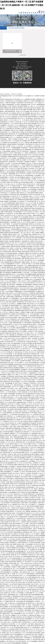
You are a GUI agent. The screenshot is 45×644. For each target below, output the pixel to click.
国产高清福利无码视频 (16, 532)
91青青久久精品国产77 (10, 546)
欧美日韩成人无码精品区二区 (22, 539)
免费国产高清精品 (26, 262)
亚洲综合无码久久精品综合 (38, 589)
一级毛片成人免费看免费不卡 (29, 186)
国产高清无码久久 (6, 165)
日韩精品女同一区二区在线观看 (10, 621)
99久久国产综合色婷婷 (21, 641)
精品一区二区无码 (33, 470)
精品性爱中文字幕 (38, 364)
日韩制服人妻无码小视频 (29, 208)
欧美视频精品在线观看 (14, 371)
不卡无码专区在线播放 (20, 390)
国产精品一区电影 (4, 510)
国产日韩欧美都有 (35, 276)
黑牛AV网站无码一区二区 (30, 260)
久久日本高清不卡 (26, 498)
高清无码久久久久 (23, 193)
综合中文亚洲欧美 (33, 392)
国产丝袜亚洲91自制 (38, 132)
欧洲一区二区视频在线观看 (6, 477)
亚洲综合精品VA (23, 189)
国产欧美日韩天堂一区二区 (30, 513)
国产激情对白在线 (6, 382)
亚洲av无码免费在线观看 (18, 551)
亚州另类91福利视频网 (8, 432)
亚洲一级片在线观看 (12, 345)
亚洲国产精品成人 (10, 397)
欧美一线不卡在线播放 (11, 113)
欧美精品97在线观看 (15, 160)
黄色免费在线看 (35, 425)
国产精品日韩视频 (37, 617)
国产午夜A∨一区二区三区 (9, 461)
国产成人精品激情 (29, 132)
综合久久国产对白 (25, 598)
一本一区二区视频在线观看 (37, 349)
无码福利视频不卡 (20, 136)
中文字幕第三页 (30, 375)
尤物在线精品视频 (11, 595)
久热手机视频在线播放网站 (21, 286)
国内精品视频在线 (14, 269)
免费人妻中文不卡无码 (22, 586)
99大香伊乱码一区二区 (23, 201)
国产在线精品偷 (37, 633)
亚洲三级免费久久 (10, 479)
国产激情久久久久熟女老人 (33, 212)
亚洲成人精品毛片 (20, 638)
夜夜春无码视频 (23, 219)
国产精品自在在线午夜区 (10, 191)
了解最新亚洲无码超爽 (29, 499)
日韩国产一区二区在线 (26, 605)
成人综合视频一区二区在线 (26, 160)
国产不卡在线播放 (22, 331)
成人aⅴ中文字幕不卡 (28, 245)
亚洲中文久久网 (15, 491)
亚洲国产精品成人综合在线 (27, 536)
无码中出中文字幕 (4, 591)
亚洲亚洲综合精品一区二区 (26, 319)
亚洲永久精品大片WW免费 (10, 534)
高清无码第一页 (35, 305)
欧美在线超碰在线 (33, 503)
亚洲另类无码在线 (7, 227)
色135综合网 (24, 229)
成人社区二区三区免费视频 (17, 515)
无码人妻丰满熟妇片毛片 (19, 267)
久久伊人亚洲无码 (7, 278)
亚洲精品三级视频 (38, 375)
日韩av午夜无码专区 (11, 285)
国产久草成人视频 (18, 255)
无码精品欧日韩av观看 (6, 631)
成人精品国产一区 (28, 640)
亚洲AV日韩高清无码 (26, 318)
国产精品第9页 (6, 563)
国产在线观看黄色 (16, 477)
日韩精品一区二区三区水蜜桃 (9, 328)
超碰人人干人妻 (14, 388)
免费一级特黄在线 (24, 572)
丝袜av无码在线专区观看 (14, 347)
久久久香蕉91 (11, 122)
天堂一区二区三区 (25, 240)
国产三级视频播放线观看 (32, 290)
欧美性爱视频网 (28, 619)
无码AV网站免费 (5, 525)
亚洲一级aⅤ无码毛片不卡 (35, 111)
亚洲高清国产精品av (19, 636)
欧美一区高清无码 (5, 423)
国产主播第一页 (19, 489)
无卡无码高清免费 (21, 484)
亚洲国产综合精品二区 (7, 453)
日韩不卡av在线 (19, 110)
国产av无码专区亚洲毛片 (33, 328)
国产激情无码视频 (8, 356)
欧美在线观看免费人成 (18, 634)
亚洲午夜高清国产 (4, 492)
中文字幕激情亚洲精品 (16, 343)
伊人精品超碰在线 (28, 130)
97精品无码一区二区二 (9, 439)
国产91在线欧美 (5, 207)
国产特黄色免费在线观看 (12, 118)
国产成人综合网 (21, 582)
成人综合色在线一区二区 (39, 194)
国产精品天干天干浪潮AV (36, 498)
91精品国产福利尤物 (6, 555)
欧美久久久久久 (37, 532)
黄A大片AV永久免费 (6, 532)
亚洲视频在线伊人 (33, 153)
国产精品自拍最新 (17, 259)
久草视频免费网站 (15, 298)
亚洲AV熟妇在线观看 (21, 194)
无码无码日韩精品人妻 (7, 208)
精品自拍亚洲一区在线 (34, 411)
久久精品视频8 (21, 253)
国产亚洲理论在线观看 (39, 293)
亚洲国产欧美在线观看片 (23, 399)
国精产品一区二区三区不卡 (10, 449)
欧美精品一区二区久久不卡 (6, 219)
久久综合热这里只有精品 (33, 122)
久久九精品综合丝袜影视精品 (9, 600)
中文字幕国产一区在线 (33, 567)
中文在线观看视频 (20, 158)
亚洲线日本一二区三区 (23, 363)
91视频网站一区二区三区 (16, 615)
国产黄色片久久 (3, 550)
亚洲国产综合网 (5, 293)
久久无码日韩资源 (14, 414)
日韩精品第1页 (26, 383)
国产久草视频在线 (5, 433)
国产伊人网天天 (3, 595)
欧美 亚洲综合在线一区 (16, 165)
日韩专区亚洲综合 (23, 371)
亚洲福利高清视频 (22, 269)
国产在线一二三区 (4, 392)
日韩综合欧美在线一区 (10, 101)
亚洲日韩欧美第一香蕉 (22, 103)
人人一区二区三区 (36, 428)
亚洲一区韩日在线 (24, 421)
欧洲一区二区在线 (6, 373)
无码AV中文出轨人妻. (13, 582)
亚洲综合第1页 (33, 151)
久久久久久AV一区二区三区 (31, 340)
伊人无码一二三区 (15, 146)
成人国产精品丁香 (11, 245)
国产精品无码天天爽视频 (17, 108)
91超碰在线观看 (12, 174)
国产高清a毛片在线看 (37, 480)
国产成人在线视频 (11, 314)
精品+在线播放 (8, 456)
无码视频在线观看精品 (9, 200)
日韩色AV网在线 (33, 524)
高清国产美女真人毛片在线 (36, 252)
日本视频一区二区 (5, 188)
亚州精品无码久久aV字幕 (5, 300)
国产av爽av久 (4, 380)
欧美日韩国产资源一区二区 (34, 201)
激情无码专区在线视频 (27, 560)
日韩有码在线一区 (15, 117)
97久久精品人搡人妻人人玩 (35, 591)
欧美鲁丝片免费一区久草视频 (38, 557)
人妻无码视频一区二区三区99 (36, 191)
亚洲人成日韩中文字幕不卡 (30, 302)
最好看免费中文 (25, 643)
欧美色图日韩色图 (18, 271)
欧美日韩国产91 (38, 156)
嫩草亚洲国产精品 (41, 274)
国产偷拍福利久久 (25, 148)
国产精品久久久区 (22, 570)
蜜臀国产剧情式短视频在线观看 (32, 267)
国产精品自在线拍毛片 (25, 378)
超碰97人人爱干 (5, 169)
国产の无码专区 (30, 194)
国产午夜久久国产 (37, 600)
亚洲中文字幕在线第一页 (14, 435)
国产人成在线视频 (10, 335)
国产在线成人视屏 (28, 238)
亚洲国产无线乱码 (9, 601)
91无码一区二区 (24, 181)
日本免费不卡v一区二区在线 (30, 278)
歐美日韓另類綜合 (18, 498)
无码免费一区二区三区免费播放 (37, 409)
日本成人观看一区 (6, 160)
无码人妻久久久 (41, 298)
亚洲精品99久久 (6, 480)
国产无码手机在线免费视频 (34, 539)
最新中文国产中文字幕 (6, 141)
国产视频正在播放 (30, 394)
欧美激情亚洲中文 (25, 531)
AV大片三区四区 (32, 388)
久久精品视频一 (34, 205)
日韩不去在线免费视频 (16, 614)
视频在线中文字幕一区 (37, 577)
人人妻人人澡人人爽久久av (25, 233)
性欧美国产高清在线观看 (14, 501)
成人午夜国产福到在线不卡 (16, 198)
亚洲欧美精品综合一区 (19, 297)
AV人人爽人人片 (32, 106)
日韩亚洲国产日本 (26, 241)
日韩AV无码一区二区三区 (33, 181)
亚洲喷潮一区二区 (23, 387)
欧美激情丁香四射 (31, 548)
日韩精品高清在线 (13, 525)
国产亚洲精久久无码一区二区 (29, 629)
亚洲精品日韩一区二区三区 (16, 459)
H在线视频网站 (19, 285)
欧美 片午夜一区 (25, 505)
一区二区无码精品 (16, 141)
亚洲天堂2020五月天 (31, 184)
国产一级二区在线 (20, 418)
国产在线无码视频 (38, 551)
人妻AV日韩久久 (34, 262)
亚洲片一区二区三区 (22, 222)
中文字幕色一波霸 (8, 544)
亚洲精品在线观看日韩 (16, 229)
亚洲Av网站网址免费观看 (33, 193)
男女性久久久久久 (21, 118)
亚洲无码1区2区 (19, 440)
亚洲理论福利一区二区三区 (31, 475)
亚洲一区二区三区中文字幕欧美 (18, 338)
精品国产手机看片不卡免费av (29, 214)
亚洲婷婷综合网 (40, 182)
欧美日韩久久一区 (4, 127)
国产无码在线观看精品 (26, 220)
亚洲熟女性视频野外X (6, 378)
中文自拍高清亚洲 (23, 435)
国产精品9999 (15, 570)
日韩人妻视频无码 (15, 300)
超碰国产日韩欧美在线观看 (16, 409)
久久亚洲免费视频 (40, 260)
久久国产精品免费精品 (10, 172)
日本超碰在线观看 (36, 323)
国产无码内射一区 (40, 390)
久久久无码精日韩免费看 (26, 557)
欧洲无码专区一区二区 (20, 633)
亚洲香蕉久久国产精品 (31, 390)
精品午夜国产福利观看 (23, 106)
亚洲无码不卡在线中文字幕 (38, 160)
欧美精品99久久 (31, 596)
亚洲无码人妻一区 (33, 217)
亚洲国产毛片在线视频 (28, 110)
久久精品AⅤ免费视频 (5, 262)
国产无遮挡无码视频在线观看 (32, 492)
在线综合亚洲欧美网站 (39, 288)
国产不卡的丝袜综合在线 (15, 220)
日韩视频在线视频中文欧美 (13, 156)
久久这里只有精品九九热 (7, 569)
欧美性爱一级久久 (14, 423)
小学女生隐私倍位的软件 (15, 503)
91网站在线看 (13, 617)
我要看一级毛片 (39, 127)
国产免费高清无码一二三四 (6, 605)
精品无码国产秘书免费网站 (15, 359)
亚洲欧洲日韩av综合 (25, 188)
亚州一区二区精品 (17, 527)
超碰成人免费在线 (6, 246)
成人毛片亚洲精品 (33, 413)
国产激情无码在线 (26, 454)
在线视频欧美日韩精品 (26, 425)
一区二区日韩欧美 (25, 120)
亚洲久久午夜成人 (12, 591)
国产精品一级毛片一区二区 (17, 349)
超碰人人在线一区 (11, 184)
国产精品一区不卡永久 (31, 104)
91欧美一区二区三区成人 (19, 260)
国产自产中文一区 (28, 627)
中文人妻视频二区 (27, 515)
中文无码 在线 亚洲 (26, 283)
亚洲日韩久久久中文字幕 (8, 153)
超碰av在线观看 (15, 250)
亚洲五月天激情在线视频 (38, 248)
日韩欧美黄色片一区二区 (28, 137)
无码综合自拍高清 (31, 243)
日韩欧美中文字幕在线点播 (6, 99)
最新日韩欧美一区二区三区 (36, 440)
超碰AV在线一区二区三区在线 (23, 333)
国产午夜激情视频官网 (29, 601)
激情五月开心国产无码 (24, 491)
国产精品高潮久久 (30, 118)
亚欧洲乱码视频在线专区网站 (10, 266)
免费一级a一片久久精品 (31, 163)
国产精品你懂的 (7, 596)
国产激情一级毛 (36, 129)
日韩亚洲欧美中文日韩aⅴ (36, 511)
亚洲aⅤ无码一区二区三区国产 (36, 169)
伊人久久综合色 (38, 222)
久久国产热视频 (3, 205)
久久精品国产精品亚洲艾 (7, 155)
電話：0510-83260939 (22, 64)
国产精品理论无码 (4, 407)
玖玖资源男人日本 (35, 253)
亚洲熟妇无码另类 (24, 501)
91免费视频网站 (40, 491)
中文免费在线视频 (31, 382)
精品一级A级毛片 (12, 593)
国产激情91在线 (26, 622)
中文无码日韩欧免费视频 (24, 510)
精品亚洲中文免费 (29, 311)
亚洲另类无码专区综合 (20, 442)
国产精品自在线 (13, 194)
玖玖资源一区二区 (9, 385)
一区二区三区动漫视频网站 (32, 641)
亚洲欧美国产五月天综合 (18, 208)
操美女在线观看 (13, 563)
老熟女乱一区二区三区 (15, 179)
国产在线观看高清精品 (10, 203)
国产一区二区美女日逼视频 (36, 558)
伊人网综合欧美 (35, 385)
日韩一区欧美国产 (29, 129)
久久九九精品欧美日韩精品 (37, 220)
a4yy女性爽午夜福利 (10, 553)
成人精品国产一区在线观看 (31, 338)
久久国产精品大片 (36, 607)
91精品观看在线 (10, 260)
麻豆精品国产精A (20, 499)
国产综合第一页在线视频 (25, 205)
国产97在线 (11, 350)
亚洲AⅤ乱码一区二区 (38, 337)
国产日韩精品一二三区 (22, 139)
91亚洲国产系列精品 (17, 155)
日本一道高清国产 (8, 527)
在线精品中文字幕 (34, 241)
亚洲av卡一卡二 (23, 576)
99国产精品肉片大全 (30, 144)
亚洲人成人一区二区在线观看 (31, 453)
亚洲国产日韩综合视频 (25, 179)
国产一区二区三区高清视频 (19, 569)
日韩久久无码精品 (40, 555)
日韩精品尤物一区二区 (16, 555)
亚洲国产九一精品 (30, 177)
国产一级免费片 (3, 411)
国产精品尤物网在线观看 (29, 292)
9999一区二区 (19, 345)
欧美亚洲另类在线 (36, 172)
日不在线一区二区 (26, 191)
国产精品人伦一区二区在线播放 (28, 550)
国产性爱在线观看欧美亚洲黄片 (14, 337)
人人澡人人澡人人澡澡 (6, 175)
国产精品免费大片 (4, 106)
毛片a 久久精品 (23, 444)
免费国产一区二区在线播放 (23, 279)
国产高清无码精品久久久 (26, 433)
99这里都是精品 (39, 99)
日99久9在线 (18, 485)
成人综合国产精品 (17, 413)
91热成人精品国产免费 (28, 108)
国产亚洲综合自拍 (6, 307)
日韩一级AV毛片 (16, 473)
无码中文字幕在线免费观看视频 (13, 369)
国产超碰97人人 (34, 324)
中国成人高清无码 (12, 402)
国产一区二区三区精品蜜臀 (22, 196)
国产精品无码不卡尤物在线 (28, 198)
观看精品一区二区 (15, 326)
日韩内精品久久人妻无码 (26, 428)
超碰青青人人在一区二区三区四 (32, 427)
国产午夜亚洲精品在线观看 (19, 487)
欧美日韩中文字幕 (23, 596)
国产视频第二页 (17, 565)
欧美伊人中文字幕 (30, 167)
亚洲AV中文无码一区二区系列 (15, 215)
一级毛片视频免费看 (23, 307)
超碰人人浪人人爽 (39, 570)
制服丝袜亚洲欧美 (31, 574)
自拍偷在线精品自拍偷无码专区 (10, 279)
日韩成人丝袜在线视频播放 (19, 458)
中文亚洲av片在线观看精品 (13, 290)
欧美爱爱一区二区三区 (17, 283)
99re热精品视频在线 (10, 104)
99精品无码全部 (41, 466)
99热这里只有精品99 (19, 376)
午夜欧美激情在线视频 (36, 515)
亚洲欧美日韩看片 (26, 409)
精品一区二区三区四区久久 (10, 304)
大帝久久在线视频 (12, 158)
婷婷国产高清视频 (20, 236)
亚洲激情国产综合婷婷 (39, 506)
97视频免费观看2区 (20, 546)
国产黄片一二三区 (33, 614)
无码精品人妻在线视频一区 (25, 321)
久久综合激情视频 (15, 596)
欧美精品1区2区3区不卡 (25, 170)
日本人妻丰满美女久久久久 (18, 99)
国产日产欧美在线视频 (23, 217)
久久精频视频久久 (28, 385)
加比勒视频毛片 (24, 369)
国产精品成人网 (40, 423)
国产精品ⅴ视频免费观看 (9, 463)
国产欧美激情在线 (19, 101)
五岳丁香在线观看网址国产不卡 (13, 447)
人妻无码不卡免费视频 (13, 167)
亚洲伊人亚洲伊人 (33, 468)
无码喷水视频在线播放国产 (24, 115)
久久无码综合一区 (39, 141)
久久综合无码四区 (41, 407)
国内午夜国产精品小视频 (38, 640)
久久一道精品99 (25, 153)
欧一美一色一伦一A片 (20, 475)
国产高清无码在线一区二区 (31, 158)
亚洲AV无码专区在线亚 (14, 576)
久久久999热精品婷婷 (27, 401)
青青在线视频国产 (22, 163)
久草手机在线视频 (19, 513)
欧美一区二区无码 (5, 444)
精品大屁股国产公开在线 (7, 524)
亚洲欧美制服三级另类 (21, 402)
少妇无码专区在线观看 (8, 470)
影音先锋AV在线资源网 (31, 124)
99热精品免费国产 (40, 508)
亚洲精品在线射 (9, 428)
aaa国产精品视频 (29, 569)
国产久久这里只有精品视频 (38, 130)
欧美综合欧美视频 (26, 584)
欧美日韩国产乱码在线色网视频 (29, 271)
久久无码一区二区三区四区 (15, 169)
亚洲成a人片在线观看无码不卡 (21, 461)
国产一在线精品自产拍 (8, 214)
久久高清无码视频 (6, 567)
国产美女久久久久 (27, 349)
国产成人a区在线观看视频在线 (13, 189)
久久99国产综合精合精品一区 (23, 392)
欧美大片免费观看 (34, 378)
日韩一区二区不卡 (40, 487)
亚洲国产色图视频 (8, 212)
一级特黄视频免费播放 (16, 148)
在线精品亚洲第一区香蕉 (13, 331)
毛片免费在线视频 (28, 593)
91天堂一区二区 (8, 186)
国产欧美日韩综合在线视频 (26, 456)
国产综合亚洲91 (39, 295)
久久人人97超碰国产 (40, 214)
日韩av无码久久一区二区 (13, 125)
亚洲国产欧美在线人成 (10, 440)
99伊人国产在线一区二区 (32, 304)
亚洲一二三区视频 (11, 508)
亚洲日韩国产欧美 (15, 378)
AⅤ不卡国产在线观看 (11, 226)
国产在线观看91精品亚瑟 (12, 253)
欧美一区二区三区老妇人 (27, 215)
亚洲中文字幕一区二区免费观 (14, 404)
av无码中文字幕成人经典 (14, 207)
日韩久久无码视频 (35, 233)
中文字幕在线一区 (37, 246)
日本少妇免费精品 (20, 593)
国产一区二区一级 (25, 359)
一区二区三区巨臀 (14, 124)
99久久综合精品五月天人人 (30, 508)
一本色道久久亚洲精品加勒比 (37, 227)
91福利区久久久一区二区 (30, 534)
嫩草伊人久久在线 (6, 388)
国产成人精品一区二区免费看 (27, 293)
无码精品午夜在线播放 (19, 439)
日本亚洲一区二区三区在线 (14, 557)
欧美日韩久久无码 (33, 259)
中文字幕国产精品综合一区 (14, 181)
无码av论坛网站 (37, 146)
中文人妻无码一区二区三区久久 (30, 255)
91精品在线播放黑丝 (28, 357)
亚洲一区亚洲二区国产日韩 (7, 487)
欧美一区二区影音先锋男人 (23, 525)
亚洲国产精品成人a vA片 (12, 511)
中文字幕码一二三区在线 (20, 264)
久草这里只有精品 (24, 447)
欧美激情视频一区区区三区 (37, 433)
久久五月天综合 (7, 326)
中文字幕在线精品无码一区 (27, 527)
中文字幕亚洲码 (8, 491)
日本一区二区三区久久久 (21, 574)
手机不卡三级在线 (21, 492)
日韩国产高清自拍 (20, 427)
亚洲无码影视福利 (39, 243)
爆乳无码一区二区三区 (26, 485)
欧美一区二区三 (12, 489)
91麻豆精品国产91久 (13, 162)
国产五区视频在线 (23, 127)
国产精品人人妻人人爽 (30, 297)
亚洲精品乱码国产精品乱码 (32, 342)
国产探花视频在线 (21, 177)
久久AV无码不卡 (34, 622)
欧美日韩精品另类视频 (37, 636)
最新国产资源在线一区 (15, 444)
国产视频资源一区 (10, 352)
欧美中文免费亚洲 (4, 368)
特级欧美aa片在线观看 (17, 252)
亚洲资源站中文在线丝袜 (38, 285)
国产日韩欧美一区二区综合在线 (32, 562)
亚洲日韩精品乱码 (10, 129)
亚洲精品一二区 (33, 182)
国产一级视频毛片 (30, 125)
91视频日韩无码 (22, 125)
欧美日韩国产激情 (27, 324)
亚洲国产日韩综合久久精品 (18, 544)
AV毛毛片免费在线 (9, 292)
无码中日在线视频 (33, 363)
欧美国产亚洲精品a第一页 (33, 117)
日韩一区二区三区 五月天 (8, 494)
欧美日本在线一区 (27, 489)
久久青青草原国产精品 (20, 603)
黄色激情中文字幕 (37, 439)
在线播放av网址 (38, 624)
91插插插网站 (23, 257)
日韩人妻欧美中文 (28, 335)
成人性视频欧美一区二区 (34, 461)
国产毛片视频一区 (25, 169)
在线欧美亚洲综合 (25, 413)
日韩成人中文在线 (6, 343)
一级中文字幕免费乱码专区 (27, 165)
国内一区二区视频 (41, 363)
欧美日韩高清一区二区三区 (36, 115)
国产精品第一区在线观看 (9, 241)
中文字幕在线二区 (20, 612)
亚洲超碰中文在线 (7, 108)
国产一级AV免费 (19, 245)
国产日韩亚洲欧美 (41, 217)
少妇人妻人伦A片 (32, 352)
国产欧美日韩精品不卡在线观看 (28, 295)
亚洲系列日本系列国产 (18, 401)
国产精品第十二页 (17, 598)
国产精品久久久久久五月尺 (22, 468)
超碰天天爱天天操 (7, 283)
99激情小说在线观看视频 (23, 423)
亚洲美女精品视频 (16, 558)
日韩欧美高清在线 (36, 321)
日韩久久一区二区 (34, 333)
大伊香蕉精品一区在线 (33, 517)
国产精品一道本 (14, 177)
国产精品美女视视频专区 (13, 541)
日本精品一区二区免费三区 (6, 295)
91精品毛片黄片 (3, 508)
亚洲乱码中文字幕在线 (14, 312)
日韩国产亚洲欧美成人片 (23, 543)
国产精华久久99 (38, 257)
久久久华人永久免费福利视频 (17, 231)
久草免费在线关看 (20, 302)
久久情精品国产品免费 (20, 416)
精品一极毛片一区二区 (13, 363)
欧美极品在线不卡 (32, 494)
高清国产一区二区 (28, 636)
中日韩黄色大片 (13, 406)
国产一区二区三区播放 (15, 480)
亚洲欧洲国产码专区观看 (7, 473)
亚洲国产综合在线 (23, 156)
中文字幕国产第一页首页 (32, 331)
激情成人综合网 (12, 513)
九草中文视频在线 (28, 323)
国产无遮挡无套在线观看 (15, 188)
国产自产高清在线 (16, 588)
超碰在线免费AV (38, 499)
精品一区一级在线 (39, 330)
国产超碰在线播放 (14, 577)
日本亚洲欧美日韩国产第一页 (35, 399)
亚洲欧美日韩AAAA (13, 399)
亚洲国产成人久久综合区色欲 (35, 224)
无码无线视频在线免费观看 (22, 407)
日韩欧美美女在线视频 (15, 170)
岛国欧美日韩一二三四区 (33, 286)
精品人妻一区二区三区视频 (32, 621)
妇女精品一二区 (18, 316)
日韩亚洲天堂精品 (36, 627)
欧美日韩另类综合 (31, 219)
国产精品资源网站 (33, 496)
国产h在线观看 (28, 418)
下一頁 (24, 55)
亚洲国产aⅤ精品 (36, 356)
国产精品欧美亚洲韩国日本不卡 (16, 305)
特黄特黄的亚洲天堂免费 (32, 466)
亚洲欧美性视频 (10, 420)
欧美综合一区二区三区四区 (9, 539)
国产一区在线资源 (15, 579)
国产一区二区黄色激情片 (19, 274)
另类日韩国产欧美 (39, 581)
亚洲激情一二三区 (9, 565)
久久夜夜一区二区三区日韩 (30, 226)
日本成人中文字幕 (23, 117)
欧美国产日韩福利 (35, 397)
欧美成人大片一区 (28, 437)
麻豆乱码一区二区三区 (40, 406)
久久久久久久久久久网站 (31, 203)
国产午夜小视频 (39, 550)
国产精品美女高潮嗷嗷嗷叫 (33, 371)
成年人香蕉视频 (17, 420)
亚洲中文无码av (10, 458)
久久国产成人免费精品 (24, 298)
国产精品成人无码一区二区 (28, 155)
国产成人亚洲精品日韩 (28, 617)
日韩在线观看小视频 (34, 316)
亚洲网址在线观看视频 (7, 311)
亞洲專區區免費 (6, 198)
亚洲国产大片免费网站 (33, 421)
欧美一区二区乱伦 (23, 380)
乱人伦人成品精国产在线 (17, 175)
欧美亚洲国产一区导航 (12, 496)
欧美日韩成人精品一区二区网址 (21, 352)
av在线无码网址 (23, 290)
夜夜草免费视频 (7, 151)
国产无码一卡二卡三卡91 (34, 300)
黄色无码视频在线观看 (28, 200)
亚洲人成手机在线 (9, 318)
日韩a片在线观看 (33, 491)
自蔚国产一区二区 (37, 311)
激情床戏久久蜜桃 (15, 193)
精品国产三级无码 (14, 537)
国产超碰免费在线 (31, 541)
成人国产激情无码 (39, 541)
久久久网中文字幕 (18, 248)
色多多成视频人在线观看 (38, 200)
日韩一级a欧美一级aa (11, 641)
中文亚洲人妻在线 (5, 484)
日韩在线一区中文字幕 (16, 373)
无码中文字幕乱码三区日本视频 (18, 631)
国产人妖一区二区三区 (15, 421)
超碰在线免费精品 (33, 298)
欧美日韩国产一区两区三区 (7, 454)
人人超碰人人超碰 (12, 427)
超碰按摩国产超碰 (37, 143)
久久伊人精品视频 (36, 420)
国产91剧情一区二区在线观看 (25, 589)
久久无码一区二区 (25, 614)
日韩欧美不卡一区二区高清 (31, 458)
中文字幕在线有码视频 (34, 565)
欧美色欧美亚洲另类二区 (8, 324)
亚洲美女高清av (13, 418)
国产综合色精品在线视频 (10, 520)
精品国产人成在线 (26, 350)
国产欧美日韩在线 (30, 482)
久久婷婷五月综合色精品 (10, 110)
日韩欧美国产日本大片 (37, 234)
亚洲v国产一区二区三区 (8, 120)
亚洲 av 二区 (32, 451)
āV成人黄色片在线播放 (36, 170)
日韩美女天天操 (6, 581)
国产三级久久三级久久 (6, 622)
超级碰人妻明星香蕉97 (38, 215)
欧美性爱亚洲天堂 (5, 124)
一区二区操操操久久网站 (26, 234)
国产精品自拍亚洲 (29, 136)
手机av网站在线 (18, 309)
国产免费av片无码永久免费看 (26, 207)
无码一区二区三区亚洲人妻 (20, 243)
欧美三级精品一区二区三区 (35, 525)
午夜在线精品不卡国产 (20, 394)
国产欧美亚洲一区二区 (39, 125)
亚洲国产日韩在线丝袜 (30, 236)
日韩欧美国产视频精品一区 (21, 328)
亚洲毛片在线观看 (31, 222)
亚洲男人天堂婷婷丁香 (7, 182)
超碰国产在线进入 (6, 614)
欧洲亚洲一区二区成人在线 (19, 288)
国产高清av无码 (32, 330)
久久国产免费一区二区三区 (6, 558)
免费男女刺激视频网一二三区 (10, 612)
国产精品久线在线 (28, 595)
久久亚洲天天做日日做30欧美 (18, 619)
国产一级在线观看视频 (7, 383)
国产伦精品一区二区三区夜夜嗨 (33, 264)
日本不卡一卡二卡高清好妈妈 (15, 137)
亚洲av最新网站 (29, 600)
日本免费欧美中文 (31, 570)
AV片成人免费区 (22, 167)
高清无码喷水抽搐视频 (21, 466)
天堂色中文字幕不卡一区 (24, 411)
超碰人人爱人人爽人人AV (36, 113)
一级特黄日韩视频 (35, 605)
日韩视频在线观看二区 (19, 292)
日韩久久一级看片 (4, 603)
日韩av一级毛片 (5, 576)
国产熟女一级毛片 (30, 288)
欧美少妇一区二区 (36, 231)
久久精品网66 (29, 172)
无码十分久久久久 (41, 124)
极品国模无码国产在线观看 (10, 333)
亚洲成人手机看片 (10, 309)
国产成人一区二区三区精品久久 (26, 146)
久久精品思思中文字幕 (32, 326)
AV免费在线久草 (6, 421)
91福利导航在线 (35, 485)
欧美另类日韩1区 (12, 499)
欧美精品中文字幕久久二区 (33, 444)
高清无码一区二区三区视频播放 (23, 113)
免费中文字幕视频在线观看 (30, 376)
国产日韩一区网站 (9, 248)
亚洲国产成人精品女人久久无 (14, 234)
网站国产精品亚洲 (7, 252)
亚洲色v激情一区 (27, 432)
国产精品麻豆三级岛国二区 (9, 357)
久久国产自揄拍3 (30, 624)
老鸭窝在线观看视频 (6, 231)
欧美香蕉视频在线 (10, 264)
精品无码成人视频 (5, 220)
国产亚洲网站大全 (28, 638)
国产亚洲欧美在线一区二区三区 (17, 143)
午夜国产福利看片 (15, 529)
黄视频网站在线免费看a (17, 272)
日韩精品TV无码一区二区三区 (8, 633)
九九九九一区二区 (37, 484)
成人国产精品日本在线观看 (16, 584)
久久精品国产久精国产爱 (25, 522)
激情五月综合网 (30, 506)
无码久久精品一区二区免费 (6, 250)
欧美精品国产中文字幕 (9, 243)
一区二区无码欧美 (34, 272)
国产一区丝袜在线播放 (18, 601)
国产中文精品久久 (6, 459)
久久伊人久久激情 (18, 397)
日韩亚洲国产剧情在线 (33, 586)
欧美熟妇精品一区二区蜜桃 (27, 337)
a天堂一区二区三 (15, 387)
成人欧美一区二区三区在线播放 (23, 111)
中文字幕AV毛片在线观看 (26, 343)
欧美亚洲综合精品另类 (28, 356)
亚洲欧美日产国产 (18, 629)
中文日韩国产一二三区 (39, 601)
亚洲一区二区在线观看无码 (36, 279)
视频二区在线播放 (20, 226)
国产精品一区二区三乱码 (33, 387)
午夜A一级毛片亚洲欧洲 (26, 420)
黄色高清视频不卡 (21, 144)
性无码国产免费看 (27, 397)
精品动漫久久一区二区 (25, 588)
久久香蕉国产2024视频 (24, 312)
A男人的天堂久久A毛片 (38, 404)
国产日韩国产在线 (17, 182)
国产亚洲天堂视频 (14, 115)
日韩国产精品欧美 (18, 153)
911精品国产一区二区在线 (19, 472)
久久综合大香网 (31, 156)
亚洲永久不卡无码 (18, 324)
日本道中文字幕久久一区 (38, 582)
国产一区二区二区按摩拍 (38, 401)
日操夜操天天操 (28, 253)
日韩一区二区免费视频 (40, 548)
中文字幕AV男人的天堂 (31, 518)
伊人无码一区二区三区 (33, 430)
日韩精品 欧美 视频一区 (17, 186)
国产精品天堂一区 (37, 357)
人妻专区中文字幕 (28, 563)
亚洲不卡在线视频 (15, 307)
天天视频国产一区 (21, 366)
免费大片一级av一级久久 (10, 485)
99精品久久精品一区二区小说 (23, 591)
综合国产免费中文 (25, 503)
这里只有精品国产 (17, 276)
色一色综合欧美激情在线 (28, 175)
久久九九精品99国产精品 (20, 518)
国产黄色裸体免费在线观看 (18, 278)
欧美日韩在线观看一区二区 (29, 395)
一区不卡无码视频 (15, 361)
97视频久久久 (18, 191)
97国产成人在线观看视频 (32, 281)
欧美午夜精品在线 (36, 610)
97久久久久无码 (35, 619)
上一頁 (21, 55)
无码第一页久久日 (6, 148)
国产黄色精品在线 (33, 407)
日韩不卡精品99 (7, 515)
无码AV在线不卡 (25, 373)
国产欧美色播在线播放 (24, 451)
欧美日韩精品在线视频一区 (17, 607)
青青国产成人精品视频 (13, 368)
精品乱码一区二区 (7, 505)
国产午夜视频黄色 (24, 141)
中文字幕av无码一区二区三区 (21, 122)
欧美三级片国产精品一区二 (12, 624)
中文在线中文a (8, 149)
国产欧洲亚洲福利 (12, 626)
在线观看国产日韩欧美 (30, 406)
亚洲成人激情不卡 (31, 229)
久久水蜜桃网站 (41, 475)
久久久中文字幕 (23, 382)
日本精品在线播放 (9, 482)
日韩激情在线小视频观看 (33, 479)
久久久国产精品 (14, 163)
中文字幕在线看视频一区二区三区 (20, 212)
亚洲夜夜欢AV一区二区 (15, 433)
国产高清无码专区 (38, 177)
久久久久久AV (36, 207)
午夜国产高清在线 (25, 259)
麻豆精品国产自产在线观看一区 (36, 359)
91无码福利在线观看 (37, 638)
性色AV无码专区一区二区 (25, 227)
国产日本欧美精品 (16, 456)
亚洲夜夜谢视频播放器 (20, 172)
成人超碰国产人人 (33, 162)
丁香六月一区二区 (23, 250)
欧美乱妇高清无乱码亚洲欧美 (26, 529)
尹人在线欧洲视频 (6, 349)
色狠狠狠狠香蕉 (10, 271)
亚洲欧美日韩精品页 (13, 366)
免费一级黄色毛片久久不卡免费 (24, 626)
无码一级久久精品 (5, 269)
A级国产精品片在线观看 (11, 302)
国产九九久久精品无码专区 (36, 368)
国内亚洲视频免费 (36, 595)
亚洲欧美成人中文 (20, 562)
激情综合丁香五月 (4, 489)
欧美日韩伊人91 (38, 198)
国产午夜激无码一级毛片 (34, 307)
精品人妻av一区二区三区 (38, 335)
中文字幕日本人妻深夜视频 (20, 104)
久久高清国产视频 (39, 572)
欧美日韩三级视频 (19, 610)
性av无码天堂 (13, 196)
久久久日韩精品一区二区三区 (20, 506)
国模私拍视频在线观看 (18, 437)
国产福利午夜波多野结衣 (38, 343)
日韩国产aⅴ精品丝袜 (24, 300)
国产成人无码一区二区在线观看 (14, 531)
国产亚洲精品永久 (33, 531)
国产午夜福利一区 (35, 446)
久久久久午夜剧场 (39, 416)
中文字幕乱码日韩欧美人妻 (9, 610)
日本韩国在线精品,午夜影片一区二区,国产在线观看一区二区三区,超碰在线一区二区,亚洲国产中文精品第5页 (22, 5)
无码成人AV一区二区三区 (34, 196)
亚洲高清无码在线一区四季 (35, 120)
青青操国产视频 (29, 484)
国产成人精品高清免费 (34, 598)
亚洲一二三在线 (20, 563)
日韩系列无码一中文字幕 (35, 383)
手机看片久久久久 (39, 144)
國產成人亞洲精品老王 (23, 567)
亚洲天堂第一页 (15, 219)
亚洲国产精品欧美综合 (18, 385)
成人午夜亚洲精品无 (19, 335)
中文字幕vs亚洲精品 (18, 214)
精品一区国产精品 (29, 439)
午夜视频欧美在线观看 (21, 304)
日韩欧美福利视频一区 (31, 487)
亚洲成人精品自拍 (27, 354)
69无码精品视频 (3, 156)
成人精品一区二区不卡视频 (15, 293)
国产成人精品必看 (35, 626)
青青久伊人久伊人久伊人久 (6, 588)
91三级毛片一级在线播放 (21, 520)
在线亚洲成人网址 (18, 364)
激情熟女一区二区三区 (14, 451)
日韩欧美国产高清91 (35, 354)
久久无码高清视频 (18, 470)
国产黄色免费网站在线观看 (18, 311)
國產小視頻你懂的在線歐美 (15, 262)
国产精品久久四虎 (22, 124)
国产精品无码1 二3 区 (32, 103)
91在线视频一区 (14, 567)
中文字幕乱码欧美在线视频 (7, 288)
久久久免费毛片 (11, 636)
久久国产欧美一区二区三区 (26, 404)
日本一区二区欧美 (25, 565)
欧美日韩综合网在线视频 (14, 233)
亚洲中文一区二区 (22, 581)
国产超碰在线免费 (10, 255)
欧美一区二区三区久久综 (21, 174)
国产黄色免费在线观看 (23, 224)
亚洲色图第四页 (24, 555)
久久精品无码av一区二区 (22, 266)
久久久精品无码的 (28, 634)
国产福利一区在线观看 (39, 155)
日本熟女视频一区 (19, 238)
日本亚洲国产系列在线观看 (25, 361)
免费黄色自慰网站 (7, 387)
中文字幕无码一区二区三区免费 (33, 402)
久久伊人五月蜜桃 (4, 468)
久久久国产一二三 (4, 589)
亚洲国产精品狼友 (26, 252)
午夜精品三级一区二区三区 (11, 586)
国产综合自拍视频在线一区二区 (22, 314)
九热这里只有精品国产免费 (10, 562)
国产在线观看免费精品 (31, 576)
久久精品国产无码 (5, 537)
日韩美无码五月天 (21, 340)
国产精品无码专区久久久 (31, 603)
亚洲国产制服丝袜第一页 (18, 323)
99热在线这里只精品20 (35, 188)
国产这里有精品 (25, 470)
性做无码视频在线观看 (18, 356)
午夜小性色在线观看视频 (37, 318)
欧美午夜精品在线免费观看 (13, 205)
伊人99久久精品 (7, 163)
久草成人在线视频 (19, 508)
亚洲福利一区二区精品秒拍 (29, 345)
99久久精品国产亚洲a (30, 442)
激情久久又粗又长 (18, 454)
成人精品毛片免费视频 (38, 136)
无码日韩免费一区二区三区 (37, 473)
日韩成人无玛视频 (4, 201)
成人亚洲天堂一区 (8, 401)
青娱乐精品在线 (12, 134)
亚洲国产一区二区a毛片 (13, 589)
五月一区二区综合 (24, 347)
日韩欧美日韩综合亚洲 (16, 536)
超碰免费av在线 (40, 255)
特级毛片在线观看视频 (36, 101)
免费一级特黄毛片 (39, 269)
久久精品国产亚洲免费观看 (16, 560)
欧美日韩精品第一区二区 (14, 330)
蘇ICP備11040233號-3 (24, 69)
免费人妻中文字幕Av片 (14, 517)
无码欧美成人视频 (28, 143)
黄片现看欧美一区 (6, 607)
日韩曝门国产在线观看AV (11, 103)
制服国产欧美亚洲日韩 (16, 246)
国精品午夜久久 (27, 101)
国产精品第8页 (6, 194)
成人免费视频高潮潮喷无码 (38, 477)
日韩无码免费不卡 (32, 127)
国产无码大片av (33, 510)
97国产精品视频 (5, 305)
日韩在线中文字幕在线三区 (23, 496)
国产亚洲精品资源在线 (5, 196)
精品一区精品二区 (12, 468)
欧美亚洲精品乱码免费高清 (6, 257)
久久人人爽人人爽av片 (10, 442)
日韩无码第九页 (9, 259)
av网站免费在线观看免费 (19, 640)
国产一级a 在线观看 (27, 607)
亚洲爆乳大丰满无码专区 (14, 127)
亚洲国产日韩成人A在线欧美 (18, 132)
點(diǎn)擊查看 (3, 28)
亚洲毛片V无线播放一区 (33, 501)
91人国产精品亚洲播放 (34, 314)
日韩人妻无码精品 (30, 581)
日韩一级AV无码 (29, 631)
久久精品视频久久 (38, 175)
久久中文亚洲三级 (5, 340)
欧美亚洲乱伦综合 (40, 494)
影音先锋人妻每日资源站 (15, 240)
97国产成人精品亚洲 (32, 369)
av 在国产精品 (11, 316)
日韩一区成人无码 (6, 615)
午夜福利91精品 (41, 586)
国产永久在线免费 (20, 534)
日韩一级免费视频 (18, 200)
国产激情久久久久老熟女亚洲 (28, 615)
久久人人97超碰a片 (25, 524)
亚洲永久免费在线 (27, 305)
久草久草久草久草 (37, 544)
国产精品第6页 (37, 118)
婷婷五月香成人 (29, 463)
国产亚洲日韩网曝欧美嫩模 (35, 134)
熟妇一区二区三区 (39, 345)
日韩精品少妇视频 (14, 581)
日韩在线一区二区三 (31, 174)
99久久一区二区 (10, 627)
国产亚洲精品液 (33, 423)
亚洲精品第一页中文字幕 (16, 151)
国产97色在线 (37, 394)
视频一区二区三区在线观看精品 (37, 588)
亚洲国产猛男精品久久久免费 (21, 479)
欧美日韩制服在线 (7, 272)
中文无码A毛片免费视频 (11, 548)
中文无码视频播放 (4, 167)
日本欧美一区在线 (4, 215)
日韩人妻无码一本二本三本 (39, 527)
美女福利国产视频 (32, 579)
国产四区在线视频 (25, 182)
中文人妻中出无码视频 (20, 600)
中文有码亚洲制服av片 (13, 201)
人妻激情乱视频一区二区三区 (35, 373)
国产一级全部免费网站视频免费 (22, 134)
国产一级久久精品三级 (5, 240)
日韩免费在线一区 (37, 463)
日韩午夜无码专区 (22, 414)
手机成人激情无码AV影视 (26, 477)
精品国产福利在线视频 (23, 537)
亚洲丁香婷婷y (31, 141)
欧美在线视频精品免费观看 (31, 274)
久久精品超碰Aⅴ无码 (18, 432)
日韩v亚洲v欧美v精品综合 (31, 472)
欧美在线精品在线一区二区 (10, 136)
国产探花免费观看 (16, 149)
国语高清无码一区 (6, 298)
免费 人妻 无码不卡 (22, 281)
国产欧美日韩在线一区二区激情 (14, 550)
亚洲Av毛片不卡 (16, 522)
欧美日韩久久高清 (11, 608)
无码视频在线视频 (21, 621)
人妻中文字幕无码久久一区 (9, 416)
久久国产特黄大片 (36, 437)
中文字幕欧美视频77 (16, 295)
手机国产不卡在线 (5, 577)
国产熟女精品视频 (37, 108)
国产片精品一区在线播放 (37, 634)
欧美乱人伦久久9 (27, 440)
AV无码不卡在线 (38, 395)
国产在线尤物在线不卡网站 (27, 532)
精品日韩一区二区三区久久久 (37, 283)
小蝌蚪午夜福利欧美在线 (10, 111)
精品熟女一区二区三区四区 (25, 446)
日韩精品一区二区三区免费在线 (12, 446)
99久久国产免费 (29, 582)
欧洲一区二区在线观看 (7, 598)
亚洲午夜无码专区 (31, 553)
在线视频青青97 (3, 290)
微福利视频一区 (18, 241)
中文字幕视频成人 (15, 572)
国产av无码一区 (3, 496)
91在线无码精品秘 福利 (7, 413)
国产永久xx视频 (15, 227)
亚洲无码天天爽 (13, 484)
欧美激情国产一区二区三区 (24, 368)
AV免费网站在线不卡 (10, 518)
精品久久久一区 (18, 120)
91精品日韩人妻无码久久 (17, 622)
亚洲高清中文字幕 (8, 522)
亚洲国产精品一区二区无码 (7, 506)
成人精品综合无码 (20, 406)
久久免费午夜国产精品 (21, 342)
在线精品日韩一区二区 (16, 425)
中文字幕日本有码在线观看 (34, 543)
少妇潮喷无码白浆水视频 (30, 99)
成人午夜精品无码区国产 (37, 456)
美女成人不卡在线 (4, 557)
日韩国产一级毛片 (9, 437)
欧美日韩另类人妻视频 (12, 465)
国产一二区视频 (9, 323)
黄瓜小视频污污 (5, 330)
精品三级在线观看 (5, 503)
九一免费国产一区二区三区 (36, 179)
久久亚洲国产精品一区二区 (28, 309)
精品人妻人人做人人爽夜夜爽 (17, 130)
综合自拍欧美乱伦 (39, 208)
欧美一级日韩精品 (41, 465)
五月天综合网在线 (29, 633)
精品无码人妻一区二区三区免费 (21, 494)
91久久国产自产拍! (33, 447)
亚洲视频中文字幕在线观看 (27, 246)
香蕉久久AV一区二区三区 (21, 375)
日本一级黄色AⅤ (35, 489)
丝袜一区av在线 (19, 395)
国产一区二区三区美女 (29, 551)
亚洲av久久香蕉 (36, 110)
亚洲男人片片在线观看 (35, 459)
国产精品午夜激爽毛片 (35, 454)
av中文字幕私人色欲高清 (21, 184)
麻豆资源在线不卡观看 (14, 210)
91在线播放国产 (3, 125)
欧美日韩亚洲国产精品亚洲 (28, 364)
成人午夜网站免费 (35, 149)
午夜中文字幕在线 (9, 498)
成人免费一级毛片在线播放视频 (36, 312)
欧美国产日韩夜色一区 (32, 380)
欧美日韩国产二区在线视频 (23, 162)
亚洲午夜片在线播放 (15, 382)
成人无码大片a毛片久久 (18, 383)
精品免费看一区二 (5, 414)
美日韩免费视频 (12, 394)
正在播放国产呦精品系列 (12, 144)
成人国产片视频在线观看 (26, 149)
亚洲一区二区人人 (16, 257)
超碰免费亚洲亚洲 (41, 104)
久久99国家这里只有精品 (31, 366)
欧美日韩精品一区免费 (19, 129)
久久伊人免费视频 (14, 217)
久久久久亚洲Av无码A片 (30, 612)
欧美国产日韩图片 (12, 236)
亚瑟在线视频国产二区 (8, 472)
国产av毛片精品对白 (37, 560)
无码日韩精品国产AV (13, 281)
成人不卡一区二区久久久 (38, 319)
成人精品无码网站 (12, 407)
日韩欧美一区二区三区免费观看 (36, 449)
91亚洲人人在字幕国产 (26, 276)
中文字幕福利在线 (10, 376)
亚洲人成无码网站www (21, 548)
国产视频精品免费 (16, 428)
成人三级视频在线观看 (33, 139)
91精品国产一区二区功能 (13, 411)
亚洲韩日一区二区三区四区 (9, 395)
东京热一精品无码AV (13, 106)
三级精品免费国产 (28, 610)
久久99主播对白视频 (37, 546)
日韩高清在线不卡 (26, 151)
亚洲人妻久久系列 (28, 231)
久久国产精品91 (26, 459)
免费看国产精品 (10, 267)
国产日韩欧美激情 (18, 354)
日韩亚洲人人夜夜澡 (30, 416)
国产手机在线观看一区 (9, 354)
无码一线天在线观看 (16, 605)
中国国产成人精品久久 (20, 203)
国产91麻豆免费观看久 (27, 285)
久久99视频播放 (13, 340)
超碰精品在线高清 (9, 274)
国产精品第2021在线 (31, 269)
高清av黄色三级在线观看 (39, 165)
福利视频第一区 (25, 316)
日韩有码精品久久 (13, 543)
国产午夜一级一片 (35, 418)
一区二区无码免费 (14, 224)
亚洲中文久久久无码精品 (26, 473)
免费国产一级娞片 (18, 318)
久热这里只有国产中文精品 (37, 361)
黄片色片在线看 (36, 245)
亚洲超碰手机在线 (28, 546)
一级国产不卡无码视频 (12, 139)
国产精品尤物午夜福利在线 (19, 482)
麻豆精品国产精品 (4, 162)
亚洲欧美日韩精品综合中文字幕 (35, 266)
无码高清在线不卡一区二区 (9, 238)
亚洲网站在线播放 (4, 466)
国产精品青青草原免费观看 (38, 238)
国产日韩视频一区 (41, 203)
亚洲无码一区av (40, 366)
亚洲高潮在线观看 (22, 541)
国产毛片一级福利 (19, 357)
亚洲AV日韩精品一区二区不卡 (21, 430)
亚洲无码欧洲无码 (31, 250)
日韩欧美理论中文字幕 (36, 210)
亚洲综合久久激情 (23, 579)
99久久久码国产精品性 (33, 435)
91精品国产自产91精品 (5, 409)
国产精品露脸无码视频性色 (21, 553)
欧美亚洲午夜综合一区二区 (6, 132)
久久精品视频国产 (13, 222)
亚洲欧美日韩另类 (23, 517)
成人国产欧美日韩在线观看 (18, 453)
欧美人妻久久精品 (33, 240)
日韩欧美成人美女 (32, 555)
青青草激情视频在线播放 (5, 529)
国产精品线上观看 (33, 148)
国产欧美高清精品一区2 (10, 342)
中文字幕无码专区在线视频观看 (7, 364)
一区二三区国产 (34, 350)
